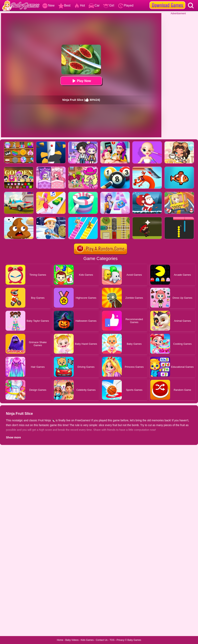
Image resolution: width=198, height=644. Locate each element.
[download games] (167, 1)
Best (64, 5)
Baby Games (134, 640)
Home (60, 640)
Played (126, 5)
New (48, 5)
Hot (79, 5)
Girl (109, 5)
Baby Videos (72, 640)
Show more (13, 437)
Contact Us (102, 640)
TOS (112, 640)
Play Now (81, 81)
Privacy (120, 640)
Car (94, 5)
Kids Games (87, 640)
